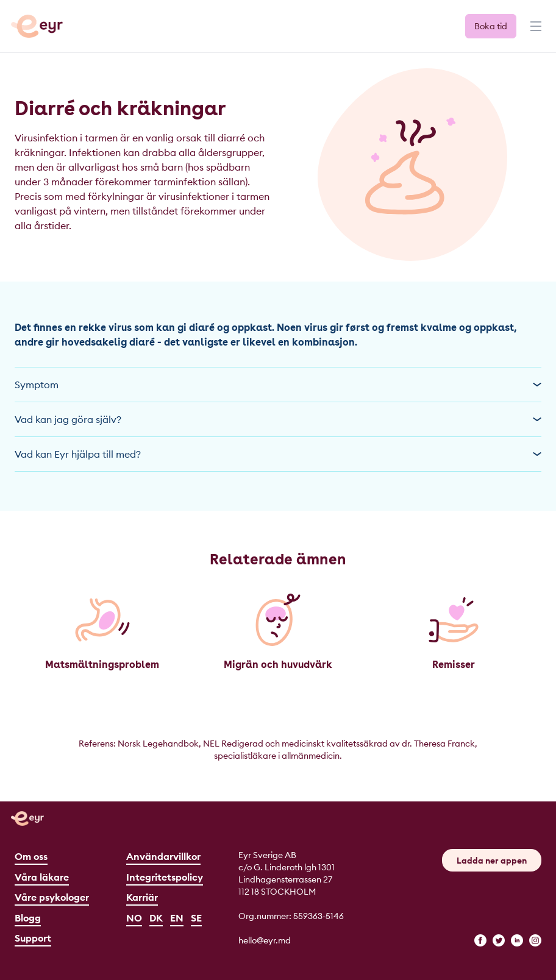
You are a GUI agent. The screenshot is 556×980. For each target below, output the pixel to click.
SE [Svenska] (196, 918)
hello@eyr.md (265, 940)
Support (33, 938)
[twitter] (499, 940)
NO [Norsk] (134, 918)
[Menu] (535, 32)
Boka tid (491, 26)
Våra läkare (42, 877)
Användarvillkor (163, 856)
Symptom (278, 385)
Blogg (28, 918)
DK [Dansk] (156, 918)
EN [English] (177, 918)
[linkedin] (517, 940)
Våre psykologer (52, 897)
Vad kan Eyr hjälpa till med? (278, 454)
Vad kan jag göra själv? (278, 419)
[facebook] (480, 940)
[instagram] (535, 940)
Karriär (142, 897)
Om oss (31, 856)
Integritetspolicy (165, 877)
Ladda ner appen (492, 861)
